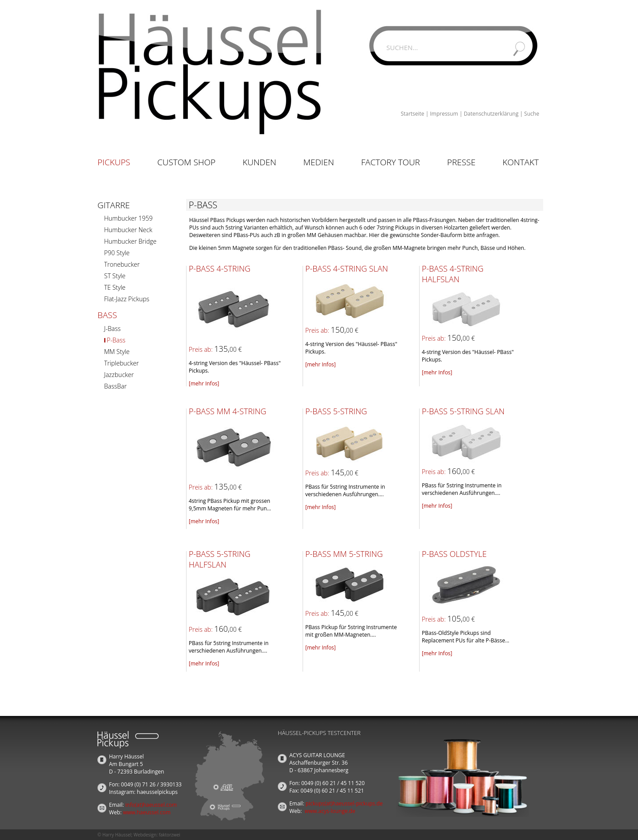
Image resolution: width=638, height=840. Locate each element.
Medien (319, 162)
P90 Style (117, 253)
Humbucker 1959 (128, 218)
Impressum (444, 114)
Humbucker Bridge (130, 241)
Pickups (114, 162)
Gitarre (114, 205)
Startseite (412, 114)
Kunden (259, 162)
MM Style (117, 352)
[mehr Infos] (204, 383)
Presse (461, 162)
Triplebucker (121, 363)
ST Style (115, 276)
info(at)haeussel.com (151, 805)
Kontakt (521, 162)
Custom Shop (186, 162)
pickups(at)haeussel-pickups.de (344, 803)
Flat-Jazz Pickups (127, 299)
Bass (107, 315)
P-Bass (116, 340)
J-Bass (112, 329)
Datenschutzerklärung (491, 114)
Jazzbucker (119, 375)
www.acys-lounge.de (330, 811)
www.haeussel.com (147, 812)
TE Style (115, 287)
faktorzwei (169, 835)
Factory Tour (391, 162)
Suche (532, 114)
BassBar (115, 386)
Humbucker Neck (128, 230)
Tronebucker (122, 264)
